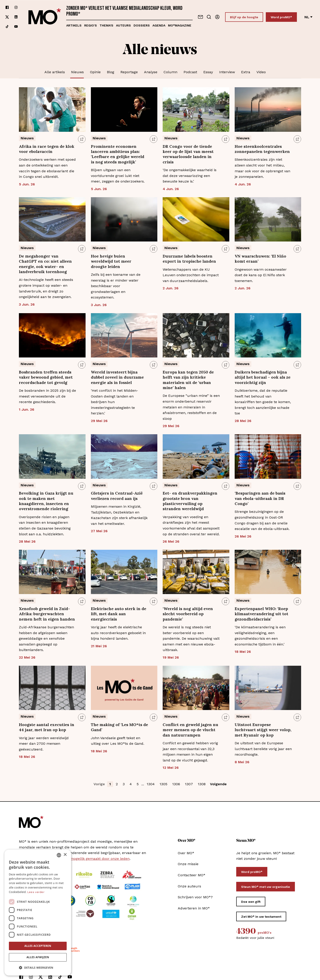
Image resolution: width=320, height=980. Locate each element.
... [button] (143, 784)
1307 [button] (189, 784)
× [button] (65, 855)
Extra (246, 72)
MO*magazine (180, 25)
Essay (208, 72)
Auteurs (123, 25)
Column (170, 72)
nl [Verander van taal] (308, 17)
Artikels (74, 25)
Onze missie (188, 864)
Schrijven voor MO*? (195, 897)
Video (261, 72)
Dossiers (142, 25)
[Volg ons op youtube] (16, 27)
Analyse (151, 72)
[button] (38, 968)
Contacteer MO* (192, 875)
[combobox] (59, 855)
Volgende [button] (218, 784)
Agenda (159, 25)
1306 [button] (176, 784)
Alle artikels (55, 72)
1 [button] (110, 784)
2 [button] (117, 784)
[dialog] (38, 913)
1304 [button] (151, 784)
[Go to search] (209, 17)
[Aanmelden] (217, 17)
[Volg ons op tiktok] (7, 27)
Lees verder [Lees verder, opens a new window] (36, 892)
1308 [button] (202, 784)
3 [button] (124, 784)
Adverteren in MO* (194, 908)
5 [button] (138, 784)
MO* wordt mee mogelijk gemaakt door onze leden (86, 859)
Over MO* (186, 853)
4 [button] (131, 784)
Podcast (190, 72)
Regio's (91, 25)
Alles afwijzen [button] (38, 957)
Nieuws (77, 72)
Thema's (106, 25)
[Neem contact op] (200, 17)
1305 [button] (163, 784)
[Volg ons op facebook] (7, 7)
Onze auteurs (189, 886)
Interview (227, 72)
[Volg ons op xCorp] (7, 17)
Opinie (95, 72)
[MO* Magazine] (45, 17)
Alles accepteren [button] (38, 946)
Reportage (129, 72)
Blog (111, 72)
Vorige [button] (99, 784)
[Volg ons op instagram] (16, 7)
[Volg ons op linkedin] (16, 17)
